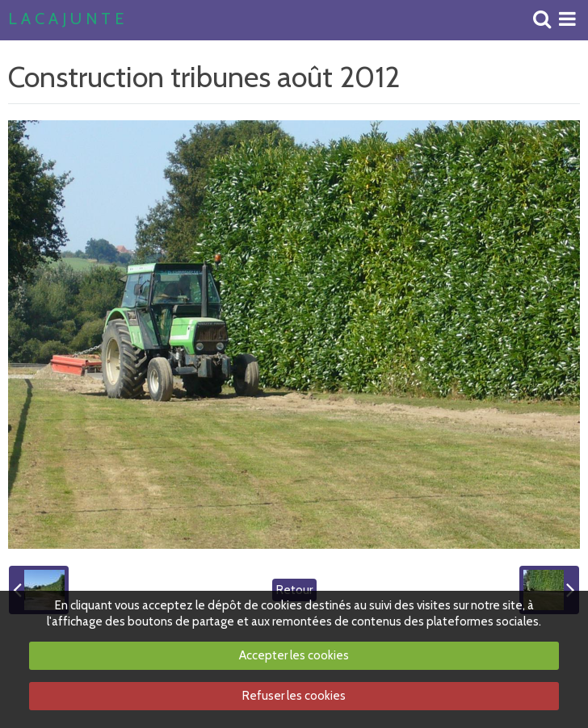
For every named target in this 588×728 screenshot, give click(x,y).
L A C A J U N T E (66, 19)
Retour (294, 590)
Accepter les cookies (294, 655)
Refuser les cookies (294, 696)
